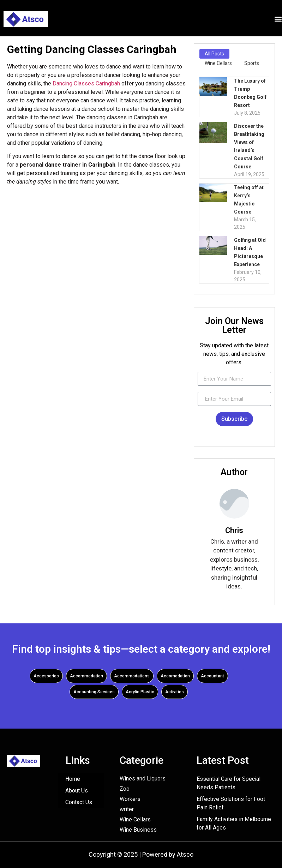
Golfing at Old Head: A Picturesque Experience (250, 252)
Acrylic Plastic (140, 692)
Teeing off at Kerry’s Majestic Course (249, 200)
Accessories (46, 676)
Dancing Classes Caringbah (86, 83)
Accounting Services (94, 692)
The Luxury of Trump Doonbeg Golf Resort (250, 93)
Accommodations (132, 676)
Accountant (212, 676)
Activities (175, 692)
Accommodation (86, 676)
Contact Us (79, 802)
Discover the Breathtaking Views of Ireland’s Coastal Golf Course (249, 146)
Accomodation (175, 676)
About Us (77, 791)
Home (73, 779)
